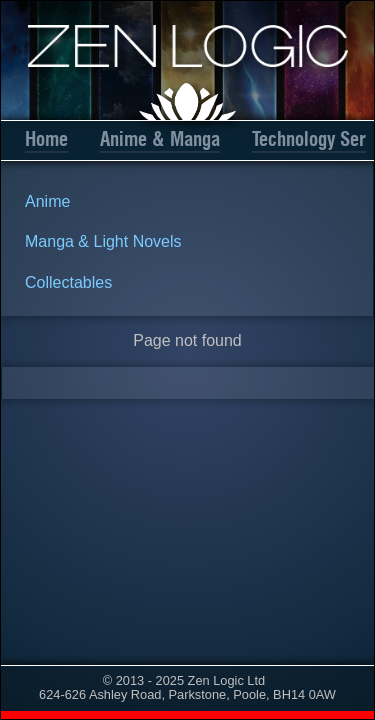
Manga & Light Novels (103, 241)
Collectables (68, 282)
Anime (47, 201)
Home (46, 139)
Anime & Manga (160, 139)
